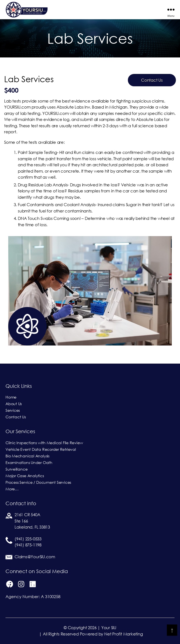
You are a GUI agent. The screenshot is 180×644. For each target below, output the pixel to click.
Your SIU (109, 628)
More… (12, 489)
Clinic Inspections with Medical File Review (44, 443)
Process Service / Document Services (38, 482)
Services (13, 410)
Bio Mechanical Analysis (27, 456)
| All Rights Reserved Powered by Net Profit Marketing (91, 634)
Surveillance (16, 469)
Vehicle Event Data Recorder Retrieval (41, 449)
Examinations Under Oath (29, 463)
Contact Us (152, 80)
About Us (14, 404)
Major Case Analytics (25, 476)
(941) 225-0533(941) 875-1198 (28, 542)
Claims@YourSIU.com (35, 557)
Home (11, 397)
